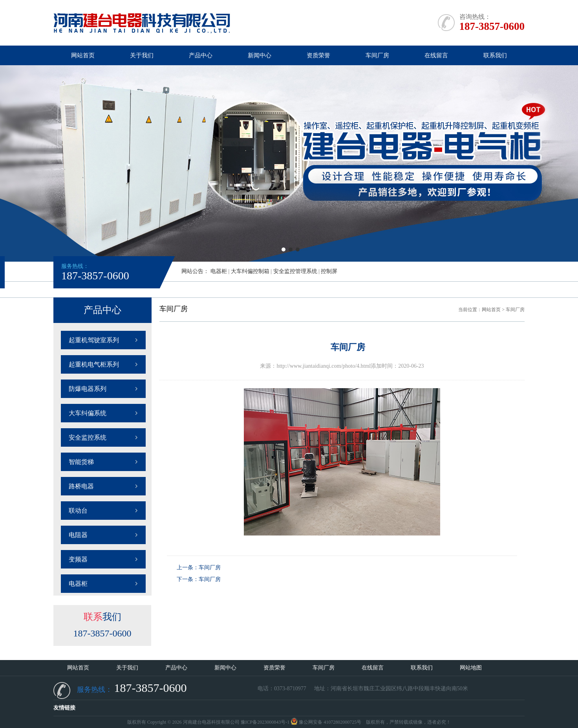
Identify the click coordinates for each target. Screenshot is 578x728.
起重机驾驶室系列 (94, 340)
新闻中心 (260, 55)
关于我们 (142, 55)
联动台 (78, 511)
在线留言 (436, 55)
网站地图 (471, 668)
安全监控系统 (88, 437)
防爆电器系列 (88, 389)
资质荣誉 (318, 55)
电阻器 (78, 535)
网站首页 (83, 55)
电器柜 (219, 271)
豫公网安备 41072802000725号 (326, 722)
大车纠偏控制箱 (250, 271)
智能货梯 (81, 462)
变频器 (78, 559)
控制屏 (329, 271)
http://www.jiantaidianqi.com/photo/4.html (324, 366)
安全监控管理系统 (295, 271)
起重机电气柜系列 (94, 364)
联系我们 (495, 55)
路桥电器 (81, 486)
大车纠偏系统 (88, 413)
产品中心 (201, 55)
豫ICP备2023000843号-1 (265, 722)
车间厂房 (377, 55)
